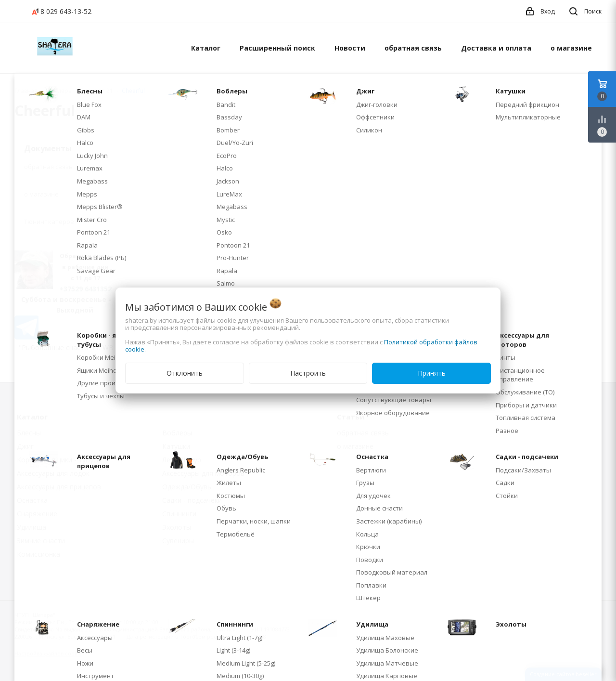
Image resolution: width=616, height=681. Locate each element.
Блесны (29, 433)
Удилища (32, 527)
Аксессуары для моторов (203, 473)
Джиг (25, 446)
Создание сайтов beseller (563, 674)
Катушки (176, 446)
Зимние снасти (41, 541)
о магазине (571, 48)
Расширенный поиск (277, 48)
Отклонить (185, 373)
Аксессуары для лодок (53, 473)
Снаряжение (37, 514)
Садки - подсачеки (192, 500)
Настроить (308, 373)
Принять (432, 373)
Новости (350, 48)
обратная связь (413, 48)
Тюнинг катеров (49, 222)
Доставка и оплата (496, 48)
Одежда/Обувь (187, 487)
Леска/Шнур (182, 460)
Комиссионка (38, 554)
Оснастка (32, 500)
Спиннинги (179, 514)
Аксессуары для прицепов (59, 487)
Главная (26, 91)
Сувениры (178, 541)
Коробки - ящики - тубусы (59, 460)
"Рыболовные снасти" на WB (66, 347)
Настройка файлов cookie (48, 653)
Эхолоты (177, 527)
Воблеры (177, 433)
